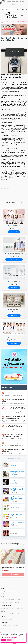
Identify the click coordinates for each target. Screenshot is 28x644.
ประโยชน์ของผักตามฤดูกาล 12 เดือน (16, 507)
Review (10, 602)
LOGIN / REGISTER (23, 9)
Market (20, 591)
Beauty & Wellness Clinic (7, 591)
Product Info (15, 625)
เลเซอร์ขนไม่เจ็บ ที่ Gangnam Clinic (14, 443)
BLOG (17, 1)
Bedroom (9, 620)
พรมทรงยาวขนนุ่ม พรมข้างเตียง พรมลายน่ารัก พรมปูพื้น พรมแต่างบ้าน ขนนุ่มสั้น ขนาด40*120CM (13, 567)
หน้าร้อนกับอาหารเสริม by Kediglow (17, 515)
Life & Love (4, 602)
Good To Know (14, 614)
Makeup (11, 608)
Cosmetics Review (6, 625)
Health (3, 614)
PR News (15, 602)
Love (14, 620)
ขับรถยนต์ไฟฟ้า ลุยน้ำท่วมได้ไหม (13, 393)
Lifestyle (13, 600)
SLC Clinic (14, 284)
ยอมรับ (4, 640)
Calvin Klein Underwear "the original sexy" (17, 481)
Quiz (19, 602)
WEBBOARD (14, 4)
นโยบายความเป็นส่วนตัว (12, 637)
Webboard (4, 594)
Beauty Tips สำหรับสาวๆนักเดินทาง (17, 523)
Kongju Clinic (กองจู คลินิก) (14, 340)
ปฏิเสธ (9, 640)
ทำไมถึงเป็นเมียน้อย (16, 532)
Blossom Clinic (14, 228)
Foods (7, 614)
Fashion (8, 600)
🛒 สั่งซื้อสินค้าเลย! (13, 574)
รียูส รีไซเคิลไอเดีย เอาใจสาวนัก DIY (17, 490)
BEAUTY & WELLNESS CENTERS (10, 1)
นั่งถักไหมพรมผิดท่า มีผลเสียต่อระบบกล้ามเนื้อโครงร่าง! (17, 498)
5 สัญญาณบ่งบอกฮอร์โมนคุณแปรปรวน (17, 464)
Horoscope (21, 614)
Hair (7, 608)
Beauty (3, 600)
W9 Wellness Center (14, 256)
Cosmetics (19, 600)
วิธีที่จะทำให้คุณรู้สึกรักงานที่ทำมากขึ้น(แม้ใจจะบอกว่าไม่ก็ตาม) (17, 473)
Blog (16, 591)
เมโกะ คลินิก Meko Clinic (14, 312)
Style (15, 608)
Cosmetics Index (5, 628)
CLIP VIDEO (22, 1)
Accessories (20, 608)
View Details (14, 232)
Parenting (4, 620)
